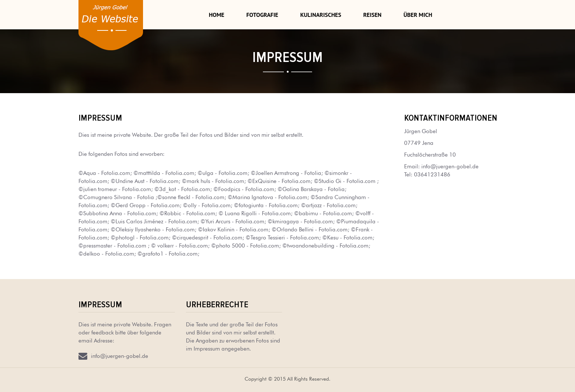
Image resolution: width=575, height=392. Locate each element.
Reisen (372, 15)
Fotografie (262, 15)
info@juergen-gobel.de (450, 166)
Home (216, 15)
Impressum (100, 305)
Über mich (418, 15)
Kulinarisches (321, 15)
